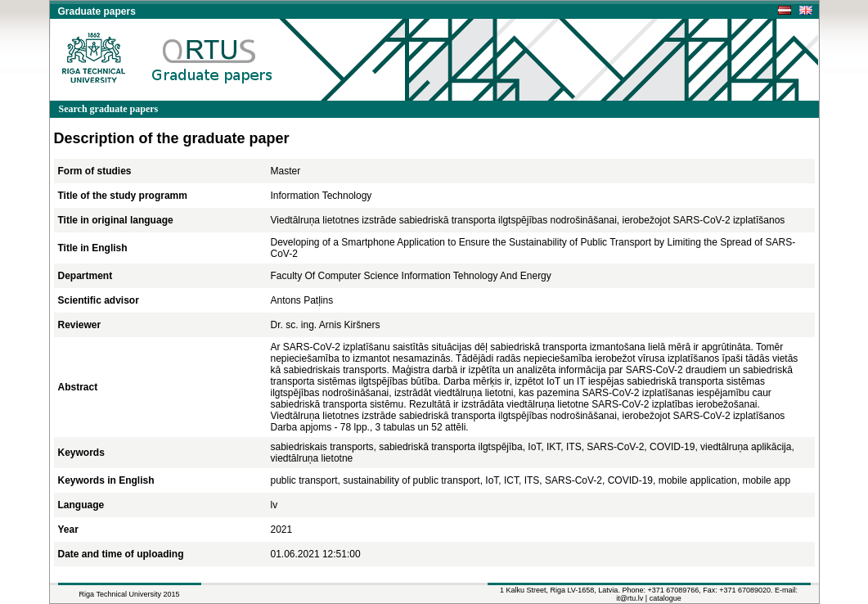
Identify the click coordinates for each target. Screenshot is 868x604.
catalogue (666, 598)
